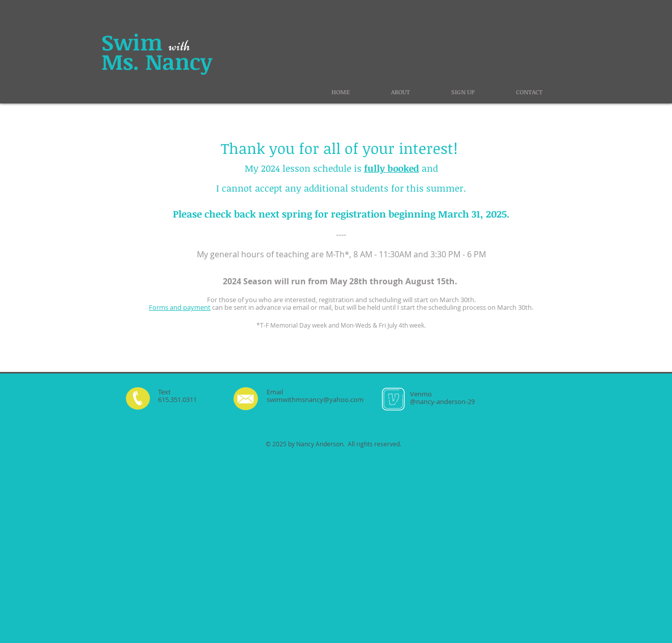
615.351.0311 (177, 399)
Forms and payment (180, 307)
